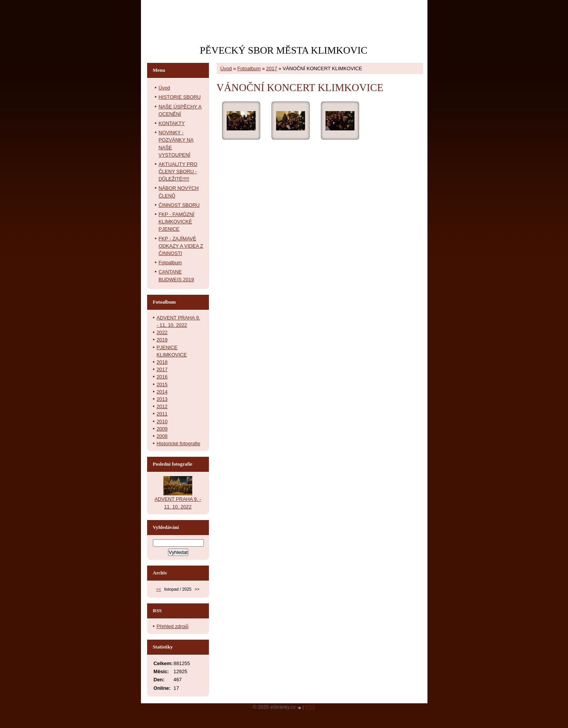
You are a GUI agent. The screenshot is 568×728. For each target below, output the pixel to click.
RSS (310, 707)
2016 (162, 377)
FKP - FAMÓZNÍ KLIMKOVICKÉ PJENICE (177, 222)
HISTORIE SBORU (180, 97)
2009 (162, 429)
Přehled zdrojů (173, 626)
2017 (271, 68)
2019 (162, 340)
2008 (162, 436)
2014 (162, 392)
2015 (162, 384)
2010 (162, 421)
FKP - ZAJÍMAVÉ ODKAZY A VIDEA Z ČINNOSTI (181, 246)
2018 (162, 362)
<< (159, 589)
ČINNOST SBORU (179, 205)
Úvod (226, 68)
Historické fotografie (179, 443)
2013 (162, 399)
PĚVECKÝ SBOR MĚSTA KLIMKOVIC (284, 50)
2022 (162, 332)
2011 (162, 414)
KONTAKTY (172, 123)
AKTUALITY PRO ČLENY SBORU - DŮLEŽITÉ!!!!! (178, 171)
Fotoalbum (249, 68)
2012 (162, 406)
